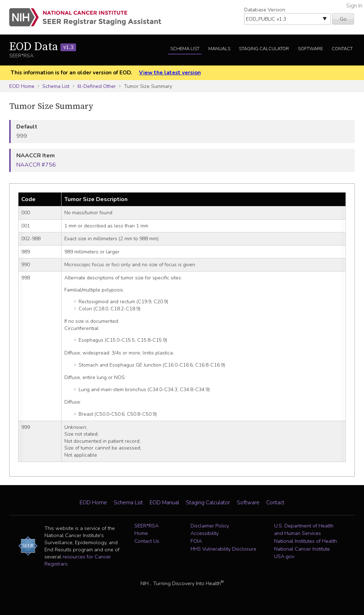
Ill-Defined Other (97, 86)
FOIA (196, 541)
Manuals (219, 49)
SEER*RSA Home (146, 530)
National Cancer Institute (302, 549)
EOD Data (43, 47)
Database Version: (265, 10)
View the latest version (170, 73)
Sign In (354, 6)
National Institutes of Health (306, 541)
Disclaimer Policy (210, 526)
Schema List (185, 49)
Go (343, 19)
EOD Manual (164, 503)
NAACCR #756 (36, 165)
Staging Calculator (264, 49)
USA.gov (284, 556)
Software (310, 49)
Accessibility (205, 533)
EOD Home (22, 86)
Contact (342, 49)
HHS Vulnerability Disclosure (223, 549)
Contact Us (147, 541)
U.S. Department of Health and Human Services (304, 530)
